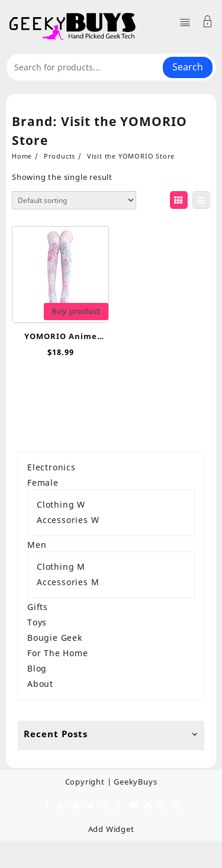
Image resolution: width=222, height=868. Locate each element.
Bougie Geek (55, 638)
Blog (37, 668)
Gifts (38, 607)
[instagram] (104, 805)
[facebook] (47, 805)
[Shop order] (74, 200)
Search (188, 67)
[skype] (175, 805)
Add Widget (111, 829)
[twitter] (90, 805)
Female (43, 483)
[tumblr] (118, 805)
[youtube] (133, 805)
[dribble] (161, 805)
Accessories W (68, 520)
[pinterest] (76, 805)
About (40, 684)
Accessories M (68, 582)
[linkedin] (62, 805)
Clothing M (61, 567)
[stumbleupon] (147, 805)
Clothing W (61, 504)
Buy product (76, 311)
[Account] (208, 23)
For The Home (58, 653)
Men (37, 545)
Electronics (52, 467)
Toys (37, 622)
